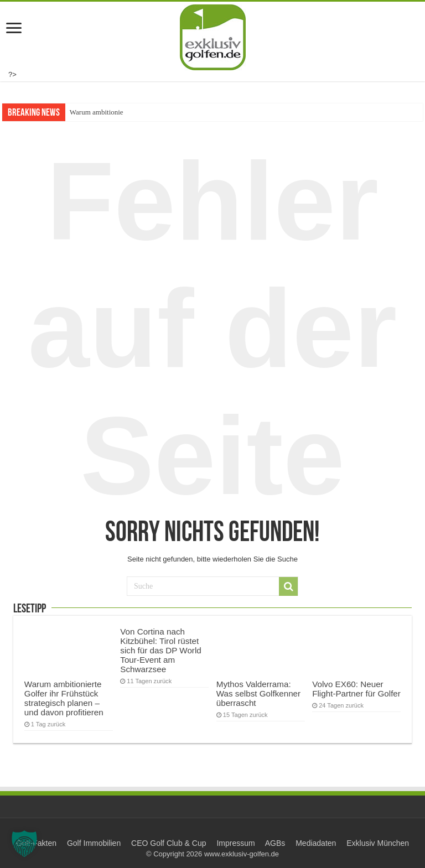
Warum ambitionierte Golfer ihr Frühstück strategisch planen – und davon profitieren (64, 698)
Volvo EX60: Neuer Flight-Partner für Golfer (356, 689)
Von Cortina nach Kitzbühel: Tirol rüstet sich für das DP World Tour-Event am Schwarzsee (160, 650)
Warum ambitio (92, 112)
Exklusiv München (378, 843)
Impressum (235, 843)
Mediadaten (316, 843)
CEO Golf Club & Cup (169, 843)
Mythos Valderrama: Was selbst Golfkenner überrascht (258, 693)
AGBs (275, 843)
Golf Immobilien (94, 843)
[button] (24, 844)
